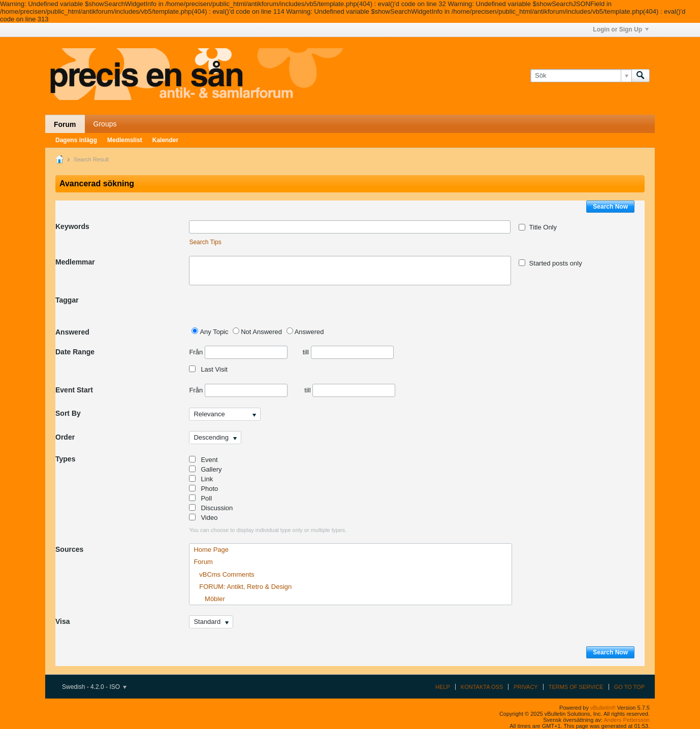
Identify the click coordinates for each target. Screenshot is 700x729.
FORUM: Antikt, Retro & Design (243, 587)
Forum (65, 124)
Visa (63, 621)
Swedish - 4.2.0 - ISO (94, 687)
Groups (105, 124)
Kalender (165, 140)
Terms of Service (576, 687)
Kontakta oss (482, 687)
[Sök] (581, 76)
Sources (69, 549)
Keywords (72, 226)
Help (443, 687)
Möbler (209, 599)
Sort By (68, 413)
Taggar (67, 300)
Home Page (211, 550)
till (348, 352)
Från (238, 352)
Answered (72, 332)
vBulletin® (603, 708)
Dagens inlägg (76, 140)
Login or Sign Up (621, 29)
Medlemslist (125, 140)
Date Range (75, 352)
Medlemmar (75, 262)
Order (65, 437)
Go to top (629, 687)
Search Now (610, 207)
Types (65, 459)
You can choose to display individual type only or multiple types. (268, 530)
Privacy (526, 687)
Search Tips (205, 242)
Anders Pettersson (627, 720)
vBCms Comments (224, 574)
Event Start (74, 390)
